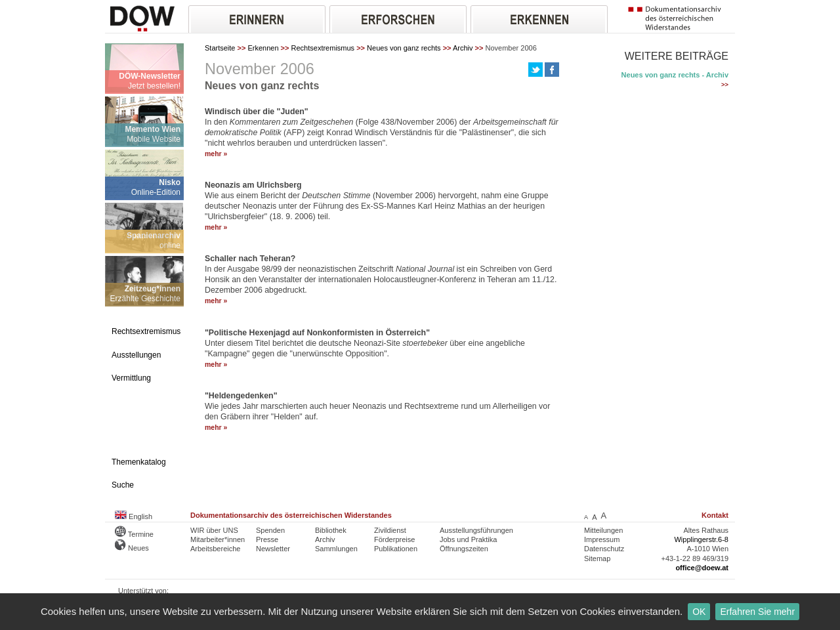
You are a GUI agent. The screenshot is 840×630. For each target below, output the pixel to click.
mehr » (216, 154)
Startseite (220, 48)
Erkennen (263, 48)
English (134, 516)
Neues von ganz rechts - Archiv (675, 75)
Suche (123, 485)
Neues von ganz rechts (404, 48)
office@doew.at (702, 568)
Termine (134, 534)
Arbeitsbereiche (215, 549)
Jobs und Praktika (468, 539)
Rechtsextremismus (323, 48)
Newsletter (273, 549)
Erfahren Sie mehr (757, 612)
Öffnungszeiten (464, 549)
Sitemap (597, 558)
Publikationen (396, 549)
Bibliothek (331, 530)
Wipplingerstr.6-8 (701, 539)
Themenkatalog (139, 462)
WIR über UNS (214, 530)
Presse (267, 539)
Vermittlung (131, 378)
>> (725, 85)
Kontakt (715, 515)
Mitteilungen (603, 530)
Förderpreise (394, 539)
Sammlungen (336, 549)
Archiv (463, 48)
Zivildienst (390, 530)
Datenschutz (604, 549)
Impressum (602, 539)
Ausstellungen (136, 355)
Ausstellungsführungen (476, 530)
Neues (132, 548)
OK (699, 612)
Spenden (270, 530)
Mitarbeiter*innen (218, 539)
